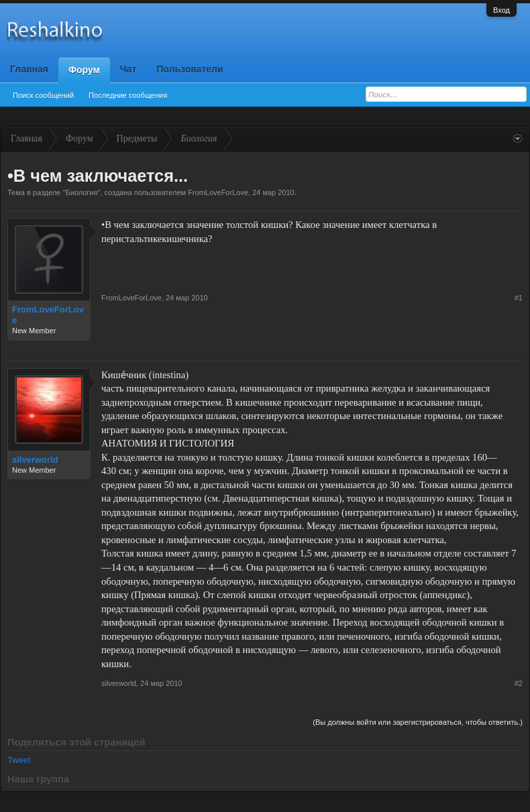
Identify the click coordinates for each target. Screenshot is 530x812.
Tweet (19, 760)
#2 (519, 683)
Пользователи (190, 69)
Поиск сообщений (43, 95)
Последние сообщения (128, 95)
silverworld (35, 460)
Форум (84, 70)
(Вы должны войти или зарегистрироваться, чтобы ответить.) (418, 722)
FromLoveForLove (218, 192)
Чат (128, 69)
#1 (519, 298)
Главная (29, 69)
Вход (501, 10)
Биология (81, 192)
